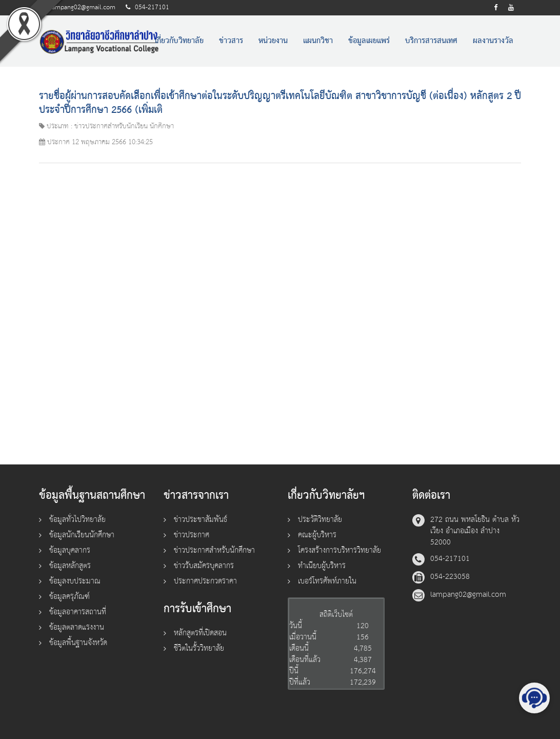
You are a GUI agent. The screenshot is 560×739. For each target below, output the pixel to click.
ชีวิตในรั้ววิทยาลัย (199, 648)
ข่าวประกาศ (192, 535)
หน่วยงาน (273, 41)
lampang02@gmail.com (83, 7)
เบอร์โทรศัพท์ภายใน (327, 581)
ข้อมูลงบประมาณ (75, 581)
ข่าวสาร (231, 41)
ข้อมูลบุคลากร (70, 550)
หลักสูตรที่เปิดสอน (200, 633)
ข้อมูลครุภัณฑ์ (69, 597)
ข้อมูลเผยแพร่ (369, 41)
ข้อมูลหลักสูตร (70, 566)
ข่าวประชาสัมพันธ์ (201, 520)
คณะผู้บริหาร (317, 535)
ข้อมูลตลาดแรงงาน (77, 627)
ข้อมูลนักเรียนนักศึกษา (82, 535)
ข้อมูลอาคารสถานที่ (78, 612)
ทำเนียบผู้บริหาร (322, 566)
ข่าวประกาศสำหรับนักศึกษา (214, 550)
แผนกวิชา (318, 41)
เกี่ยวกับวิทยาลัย (179, 41)
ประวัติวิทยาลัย (320, 520)
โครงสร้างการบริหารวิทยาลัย (339, 550)
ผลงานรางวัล (493, 41)
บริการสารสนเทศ (431, 41)
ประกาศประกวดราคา (205, 581)
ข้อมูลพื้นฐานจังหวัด (78, 643)
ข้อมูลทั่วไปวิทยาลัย (77, 520)
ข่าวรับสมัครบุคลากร (204, 566)
